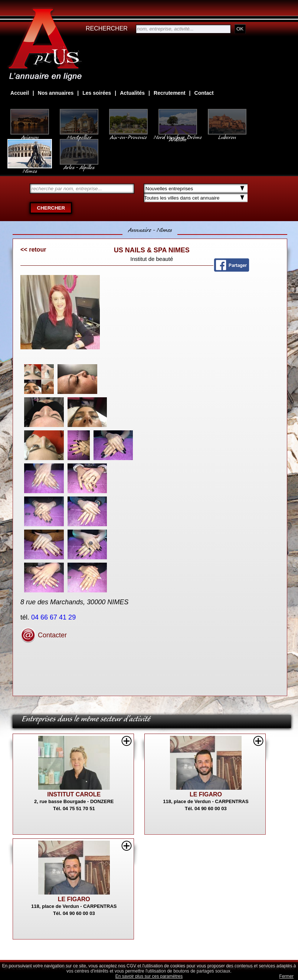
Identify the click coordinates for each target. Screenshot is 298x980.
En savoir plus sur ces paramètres (149, 976)
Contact (204, 93)
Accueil (20, 93)
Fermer (286, 976)
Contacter (44, 635)
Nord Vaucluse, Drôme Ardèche (178, 135)
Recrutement (170, 93)
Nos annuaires (56, 93)
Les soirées (97, 93)
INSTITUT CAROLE (74, 794)
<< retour (33, 250)
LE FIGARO (206, 794)
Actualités (132, 93)
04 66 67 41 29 (54, 617)
